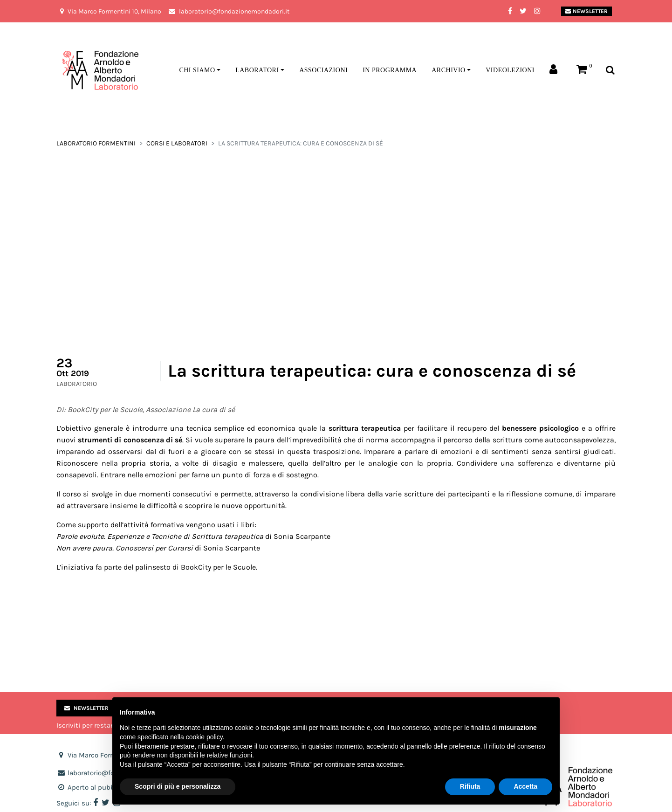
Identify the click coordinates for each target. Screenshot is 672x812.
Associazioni (323, 70)
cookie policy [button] (204, 737)
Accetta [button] (525, 786)
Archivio (448, 70)
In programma (390, 70)
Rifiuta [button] (470, 786)
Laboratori (257, 70)
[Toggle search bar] (610, 71)
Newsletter (586, 11)
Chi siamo (197, 70)
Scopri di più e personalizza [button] (178, 786)
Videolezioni (510, 70)
